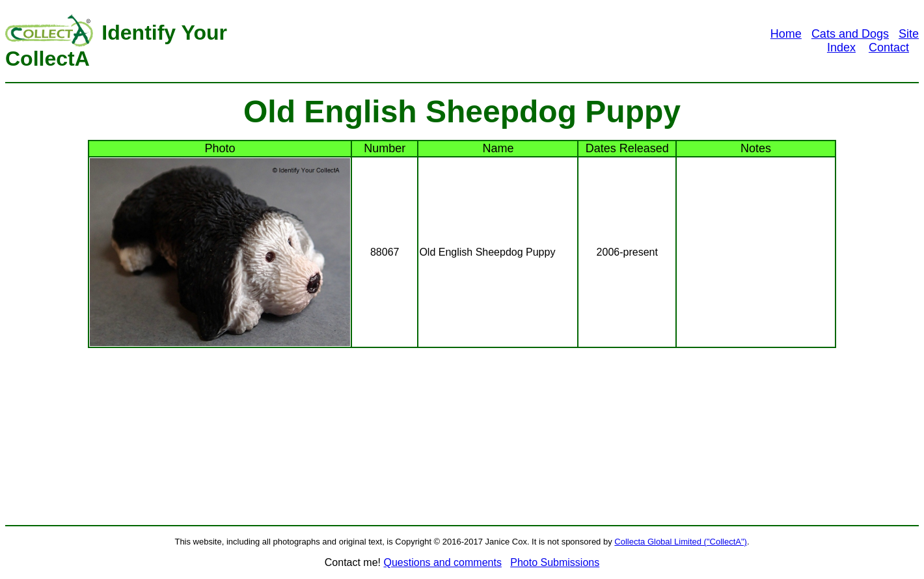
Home (786, 34)
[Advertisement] (492, 41)
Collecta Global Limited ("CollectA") (681, 542)
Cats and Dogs (850, 34)
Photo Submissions (555, 562)
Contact (889, 47)
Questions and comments (442, 562)
